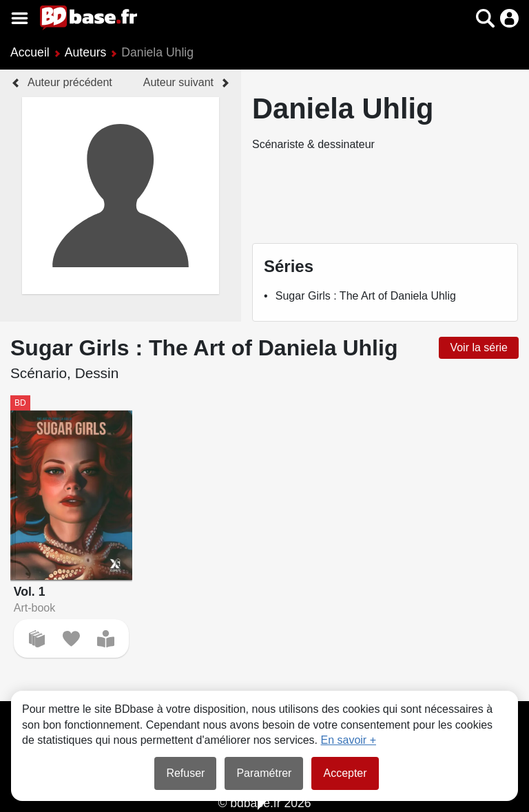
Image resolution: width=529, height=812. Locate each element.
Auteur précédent (70, 82)
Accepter (345, 773)
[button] (485, 18)
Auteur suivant (178, 82)
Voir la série (479, 347)
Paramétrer (264, 773)
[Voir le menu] (20, 18)
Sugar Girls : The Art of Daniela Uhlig (366, 296)
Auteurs (86, 52)
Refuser (185, 773)
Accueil (30, 52)
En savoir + (349, 740)
